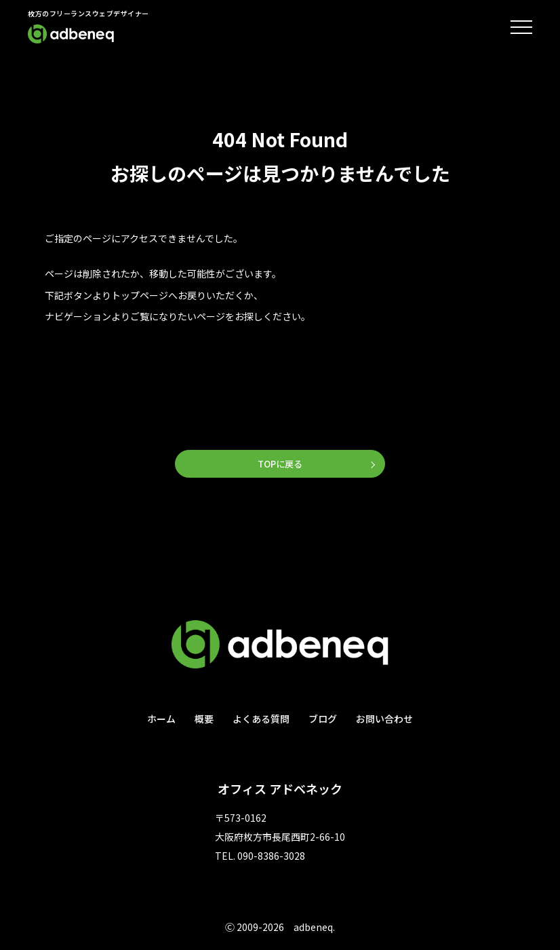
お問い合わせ (384, 720)
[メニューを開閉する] (521, 27)
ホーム (161, 720)
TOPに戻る (280, 464)
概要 (204, 720)
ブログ (323, 720)
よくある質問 (261, 720)
